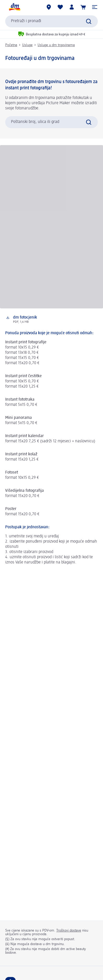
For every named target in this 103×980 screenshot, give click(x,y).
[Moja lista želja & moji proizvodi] (60, 7)
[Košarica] (83, 7)
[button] (95, 7)
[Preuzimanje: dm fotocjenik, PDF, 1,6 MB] (51, 320)
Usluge (27, 45)
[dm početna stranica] (14, 7)
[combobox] (51, 21)
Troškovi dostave (69, 931)
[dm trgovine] (49, 7)
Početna (11, 45)
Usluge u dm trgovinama (56, 45)
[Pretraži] (89, 21)
